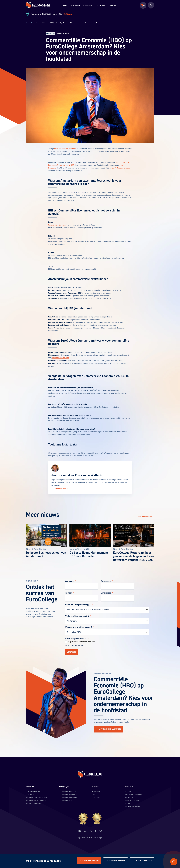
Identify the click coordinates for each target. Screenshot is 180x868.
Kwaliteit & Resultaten (134, 794)
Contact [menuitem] (114, 5)
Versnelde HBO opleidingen (36, 797)
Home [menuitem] (65, 5)
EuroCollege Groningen (68, 794)
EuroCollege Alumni (133, 806)
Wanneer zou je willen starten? (79, 627)
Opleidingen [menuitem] (89, 5)
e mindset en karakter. (60, 358)
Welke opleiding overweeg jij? (79, 605)
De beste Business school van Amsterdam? (46, 554)
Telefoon (70, 593)
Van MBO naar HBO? (34, 803)
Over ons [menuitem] (102, 5)
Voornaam (70, 581)
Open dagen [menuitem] (75, 5)
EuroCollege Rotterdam (68, 797)
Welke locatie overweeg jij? (78, 616)
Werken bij (129, 797)
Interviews (96, 797)
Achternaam (107, 581)
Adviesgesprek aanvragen (108, 729)
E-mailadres (107, 593)
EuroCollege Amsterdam (121, 168)
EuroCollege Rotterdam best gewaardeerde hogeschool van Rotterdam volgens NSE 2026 (134, 556)
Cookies (128, 803)
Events (95, 794)
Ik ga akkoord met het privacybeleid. (82, 642)
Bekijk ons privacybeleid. (77, 639)
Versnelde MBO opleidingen (36, 800)
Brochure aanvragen (34, 791)
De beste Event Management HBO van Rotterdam (89, 554)
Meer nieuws (145, 517)
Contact (128, 791)
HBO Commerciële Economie (65, 149)
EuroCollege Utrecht (67, 800)
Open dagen (30, 794)
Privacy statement (132, 800)
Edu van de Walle (87, 475)
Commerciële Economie (57, 225)
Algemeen (96, 791)
